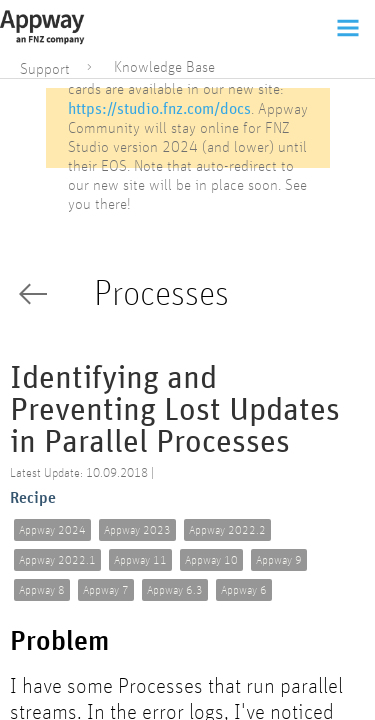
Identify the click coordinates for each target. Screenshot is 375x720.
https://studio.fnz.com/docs (159, 108)
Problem (59, 642)
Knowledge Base (164, 67)
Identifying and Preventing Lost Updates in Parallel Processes (175, 410)
